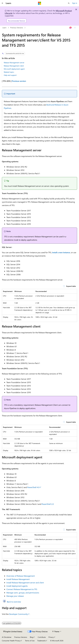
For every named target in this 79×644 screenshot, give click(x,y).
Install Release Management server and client (25, 583)
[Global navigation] (2, 3)
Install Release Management (18, 579)
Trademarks (41, 641)
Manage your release (15, 596)
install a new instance (61, 252)
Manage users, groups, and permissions (23, 593)
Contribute (42, 637)
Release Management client (14, 66)
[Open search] (69, 3)
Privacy (51, 637)
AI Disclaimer (7, 637)
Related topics (9, 72)
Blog (32, 637)
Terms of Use (30, 641)
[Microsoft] (40, 3)
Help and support (10, 75)
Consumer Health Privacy (11, 641)
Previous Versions (17, 28)
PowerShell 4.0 (33, 487)
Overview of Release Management (21, 576)
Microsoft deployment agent (14, 69)
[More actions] (75, 28)
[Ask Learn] (71, 28)
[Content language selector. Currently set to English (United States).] (13, 632)
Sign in (75, 3)
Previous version (19, 81)
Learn (4, 28)
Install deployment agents (17, 586)
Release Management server (14, 63)
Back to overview (14, 602)
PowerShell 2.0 (48, 504)
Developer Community (18, 614)
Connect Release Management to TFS (22, 589)
